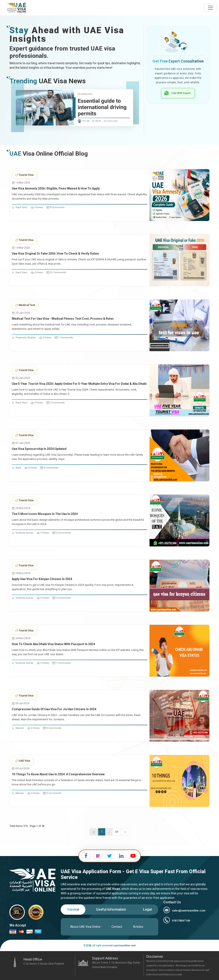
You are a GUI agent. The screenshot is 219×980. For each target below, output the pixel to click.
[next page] (125, 832)
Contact (117, 927)
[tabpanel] (109, 927)
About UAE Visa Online (85, 927)
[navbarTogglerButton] (210, 8)
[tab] (73, 910)
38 (117, 832)
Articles (138, 927)
